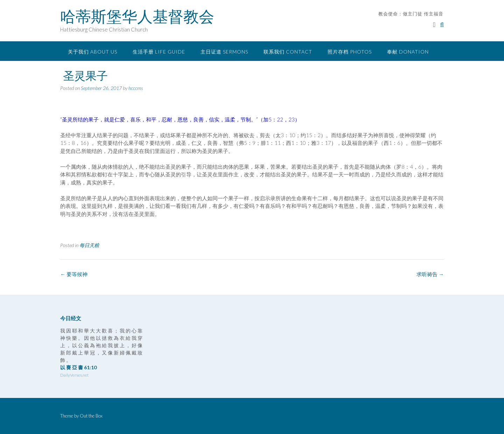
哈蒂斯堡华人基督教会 (137, 16)
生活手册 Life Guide (159, 52)
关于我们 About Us (93, 52)
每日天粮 (89, 245)
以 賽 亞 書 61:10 (78, 367)
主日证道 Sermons (224, 52)
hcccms (136, 88)
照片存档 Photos (350, 52)
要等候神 (74, 274)
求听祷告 (430, 274)
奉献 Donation (408, 52)
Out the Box (91, 416)
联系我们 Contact (288, 52)
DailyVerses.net (74, 375)
